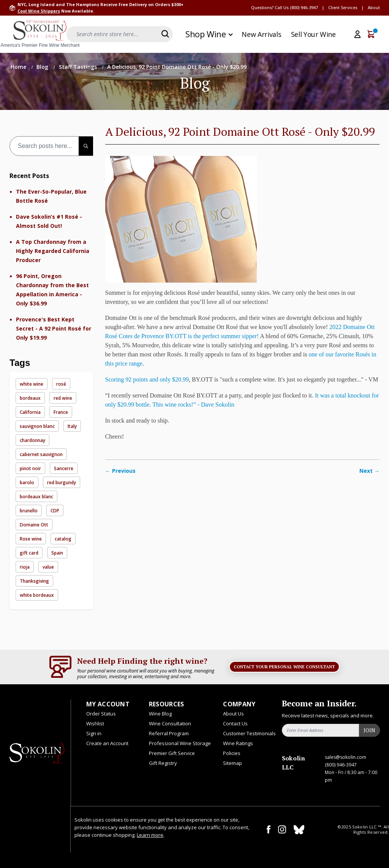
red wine (63, 398)
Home (19, 67)
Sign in (94, 733)
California (30, 412)
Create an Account (107, 743)
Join (369, 730)
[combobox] (51, 146)
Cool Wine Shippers (39, 11)
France (61, 412)
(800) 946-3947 (304, 7)
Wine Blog (160, 714)
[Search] (165, 34)
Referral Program (169, 733)
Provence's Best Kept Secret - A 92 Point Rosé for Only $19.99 (54, 328)
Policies (232, 753)
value (48, 567)
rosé (61, 384)
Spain (57, 553)
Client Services (343, 7)
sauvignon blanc (37, 426)
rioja (25, 567)
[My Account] (357, 34)
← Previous (120, 471)
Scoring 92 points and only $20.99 (147, 379)
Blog (43, 67)
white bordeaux (37, 595)
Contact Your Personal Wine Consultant (284, 667)
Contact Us (235, 723)
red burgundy (62, 482)
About (374, 7)
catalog (63, 539)
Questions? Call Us (270, 7)
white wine (32, 384)
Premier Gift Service (172, 753)
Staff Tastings (79, 67)
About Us (233, 714)
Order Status (101, 714)
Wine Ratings (238, 743)
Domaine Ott (34, 525)
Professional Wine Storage (180, 743)
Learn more (150, 835)
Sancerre (64, 468)
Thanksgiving (34, 581)
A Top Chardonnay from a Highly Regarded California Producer (53, 251)
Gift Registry (163, 763)
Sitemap (232, 763)
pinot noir (30, 468)
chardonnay (32, 440)
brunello (29, 511)
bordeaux (30, 398)
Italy (72, 426)
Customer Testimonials (249, 733)
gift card (29, 553)
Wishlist (95, 723)
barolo (27, 482)
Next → (369, 471)
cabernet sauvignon (41, 454)
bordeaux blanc (36, 497)
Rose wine (31, 539)
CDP (55, 511)
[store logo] (40, 34)
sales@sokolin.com (346, 757)
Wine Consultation (170, 723)
